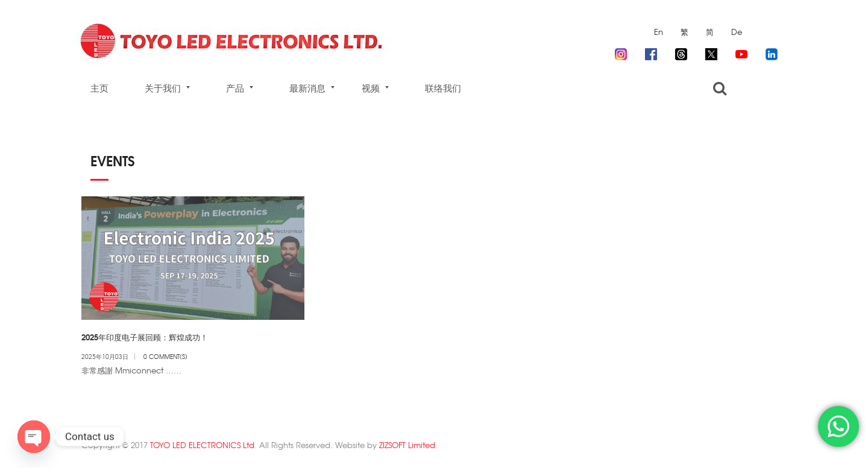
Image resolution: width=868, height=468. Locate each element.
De (737, 32)
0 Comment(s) (165, 356)
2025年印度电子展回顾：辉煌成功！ (145, 337)
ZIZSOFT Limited (407, 445)
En (659, 32)
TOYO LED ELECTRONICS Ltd (202, 445)
